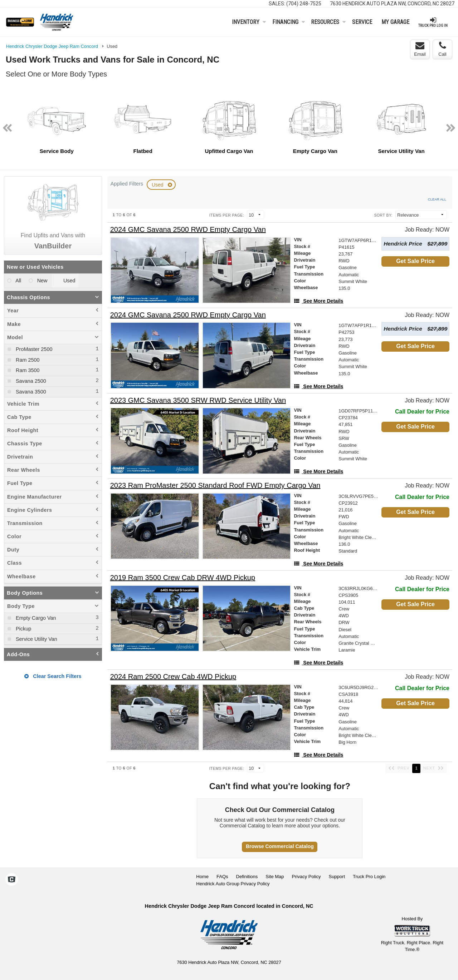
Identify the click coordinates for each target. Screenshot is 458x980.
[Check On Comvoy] (12, 880)
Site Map (275, 877)
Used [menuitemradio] (69, 281)
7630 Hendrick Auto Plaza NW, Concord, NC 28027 (392, 4)
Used (158, 185)
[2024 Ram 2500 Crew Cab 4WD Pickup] (173, 677)
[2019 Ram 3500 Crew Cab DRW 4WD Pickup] (183, 578)
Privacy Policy (306, 877)
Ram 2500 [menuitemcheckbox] (27, 360)
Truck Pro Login (369, 877)
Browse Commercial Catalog (280, 846)
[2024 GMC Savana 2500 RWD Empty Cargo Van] (188, 230)
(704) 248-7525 (304, 4)
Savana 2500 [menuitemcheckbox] (30, 381)
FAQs (222, 877)
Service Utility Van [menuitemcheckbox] (36, 639)
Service (362, 22)
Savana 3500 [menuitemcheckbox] (30, 392)
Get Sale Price (415, 261)
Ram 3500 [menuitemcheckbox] (27, 370)
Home (202, 877)
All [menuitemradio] (18, 281)
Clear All (437, 199)
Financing (289, 22)
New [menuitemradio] (42, 281)
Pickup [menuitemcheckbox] (23, 629)
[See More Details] (318, 301)
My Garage (395, 22)
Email (420, 49)
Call (442, 49)
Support (337, 877)
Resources (328, 22)
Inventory (249, 22)
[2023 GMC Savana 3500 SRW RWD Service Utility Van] (198, 400)
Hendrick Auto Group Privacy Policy (233, 884)
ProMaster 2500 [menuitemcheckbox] (33, 349)
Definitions (247, 877)
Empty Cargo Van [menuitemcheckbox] (35, 618)
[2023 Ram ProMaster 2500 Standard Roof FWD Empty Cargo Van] (215, 486)
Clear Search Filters (53, 676)
